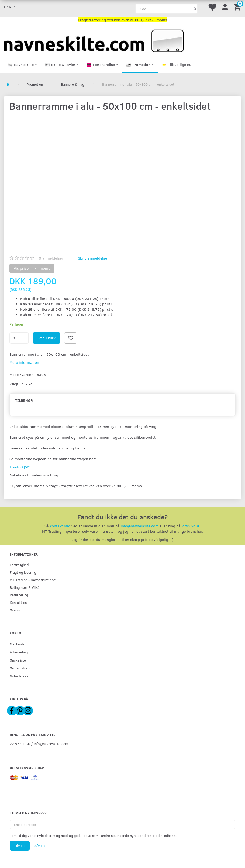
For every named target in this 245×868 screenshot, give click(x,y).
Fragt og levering (23, 572)
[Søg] (195, 9)
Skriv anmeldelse (92, 259)
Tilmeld (20, 846)
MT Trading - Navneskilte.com (33, 580)
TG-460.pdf (19, 467)
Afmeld (40, 846)
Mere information (24, 363)
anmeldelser (51, 259)
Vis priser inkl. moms (32, 269)
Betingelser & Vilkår (25, 587)
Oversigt (16, 610)
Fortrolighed (19, 565)
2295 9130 (191, 526)
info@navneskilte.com (140, 526)
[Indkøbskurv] (238, 7)
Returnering (19, 595)
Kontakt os (18, 602)
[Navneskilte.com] (94, 40)
